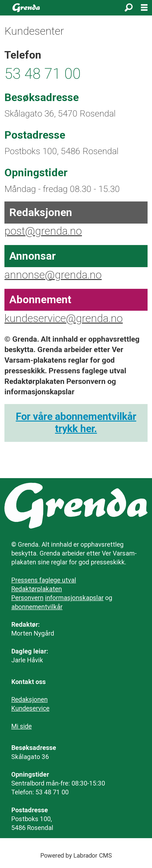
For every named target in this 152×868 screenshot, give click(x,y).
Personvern (27, 598)
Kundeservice (30, 708)
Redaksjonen (30, 699)
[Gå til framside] (26, 8)
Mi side (22, 726)
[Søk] (129, 8)
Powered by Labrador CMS (76, 856)
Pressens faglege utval (44, 580)
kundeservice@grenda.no (64, 318)
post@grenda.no (43, 231)
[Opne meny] (144, 8)
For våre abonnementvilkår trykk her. (76, 423)
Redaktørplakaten (37, 589)
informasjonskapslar (74, 598)
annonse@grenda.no (53, 275)
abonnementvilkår (37, 607)
